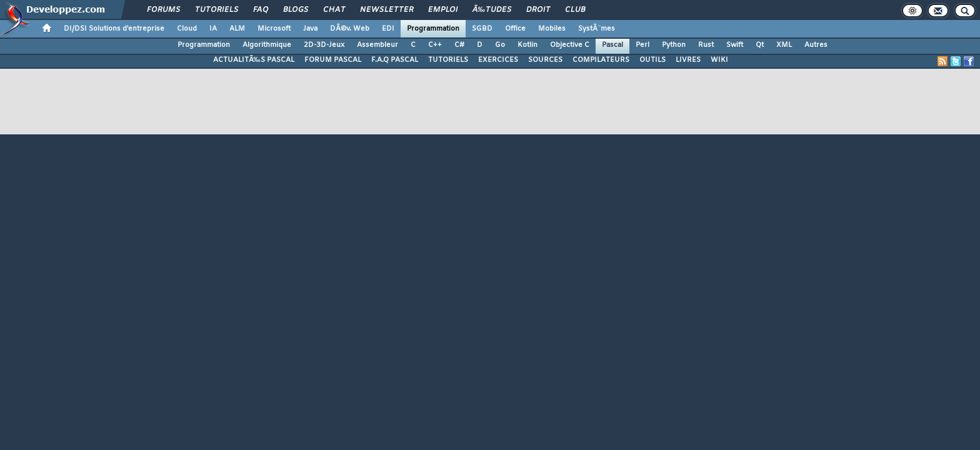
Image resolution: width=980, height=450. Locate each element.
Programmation (433, 29)
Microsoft (274, 29)
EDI (388, 29)
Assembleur (377, 45)
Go (500, 45)
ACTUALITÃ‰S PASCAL (254, 60)
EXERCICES (498, 60)
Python (674, 45)
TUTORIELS (448, 60)
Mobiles (552, 29)
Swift (735, 45)
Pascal (612, 45)
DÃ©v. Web (350, 29)
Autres (816, 45)
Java (310, 29)
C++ (435, 45)
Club (575, 10)
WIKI (719, 60)
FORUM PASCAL (333, 60)
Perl (642, 45)
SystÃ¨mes (597, 29)
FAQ (261, 10)
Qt (760, 45)
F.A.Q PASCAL (395, 60)
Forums (163, 10)
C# (459, 45)
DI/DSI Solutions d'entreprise (114, 29)
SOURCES (545, 60)
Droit (538, 10)
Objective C (570, 45)
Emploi (443, 10)
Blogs (296, 10)
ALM (237, 29)
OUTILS (652, 60)
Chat (334, 10)
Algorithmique (267, 45)
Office (515, 29)
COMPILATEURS (601, 60)
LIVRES (688, 60)
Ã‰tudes (492, 10)
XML (784, 45)
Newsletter (387, 10)
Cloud (187, 29)
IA (213, 29)
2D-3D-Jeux (324, 45)
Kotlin (527, 45)
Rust (706, 45)
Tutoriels (217, 10)
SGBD (482, 29)
